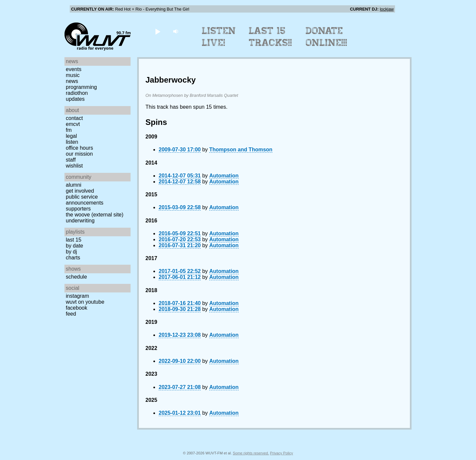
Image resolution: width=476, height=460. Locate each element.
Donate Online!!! (327, 37)
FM (69, 130)
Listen (72, 142)
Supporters (78, 209)
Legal (71, 136)
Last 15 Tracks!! (271, 37)
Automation (224, 176)
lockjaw (387, 9)
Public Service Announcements (85, 200)
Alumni (74, 185)
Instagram (77, 296)
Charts (73, 258)
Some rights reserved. (251, 453)
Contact (74, 118)
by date (74, 246)
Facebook (77, 308)
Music (73, 75)
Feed (71, 314)
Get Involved (80, 191)
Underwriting (80, 221)
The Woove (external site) (95, 215)
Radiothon (77, 93)
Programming (81, 87)
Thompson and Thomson (241, 150)
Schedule (76, 277)
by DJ (71, 252)
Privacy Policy (282, 453)
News (72, 81)
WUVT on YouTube (85, 302)
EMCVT (73, 124)
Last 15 (74, 240)
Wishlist (74, 166)
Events (74, 69)
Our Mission (79, 154)
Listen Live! (219, 37)
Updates (75, 99)
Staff (71, 160)
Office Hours (79, 148)
